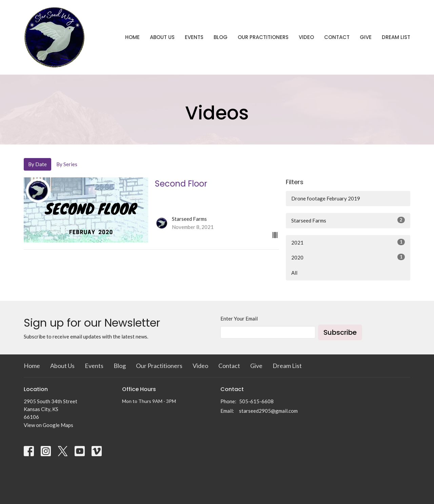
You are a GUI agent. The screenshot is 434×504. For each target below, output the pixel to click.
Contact (337, 37)
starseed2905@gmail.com (268, 411)
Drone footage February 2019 (326, 198)
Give (366, 37)
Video (306, 37)
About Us (162, 37)
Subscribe (340, 332)
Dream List (396, 37)
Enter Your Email (239, 318)
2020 (348, 257)
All (294, 273)
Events (194, 37)
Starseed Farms (348, 220)
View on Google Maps (48, 425)
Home (132, 37)
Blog (221, 37)
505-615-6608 (256, 401)
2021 (348, 242)
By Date (37, 164)
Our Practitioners (263, 37)
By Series (67, 164)
